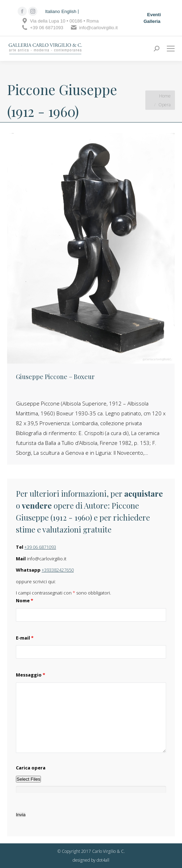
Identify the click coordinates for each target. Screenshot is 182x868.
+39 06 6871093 (40, 547)
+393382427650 (58, 570)
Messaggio (31, 675)
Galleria (152, 21)
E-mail (25, 638)
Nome (25, 600)
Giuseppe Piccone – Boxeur (55, 377)
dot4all (103, 860)
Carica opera (31, 768)
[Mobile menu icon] (171, 49)
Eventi (154, 15)
